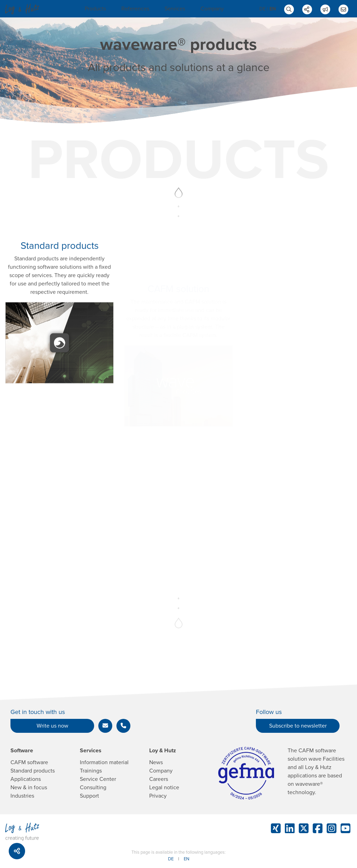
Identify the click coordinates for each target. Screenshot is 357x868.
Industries (22, 796)
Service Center (98, 779)
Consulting (93, 788)
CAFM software (29, 762)
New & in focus (29, 788)
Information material (104, 762)
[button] (105, 726)
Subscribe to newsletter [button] (298, 726)
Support (89, 796)
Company (212, 9)
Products (95, 9)
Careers (159, 779)
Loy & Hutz (163, 751)
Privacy (158, 796)
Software (22, 751)
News (156, 762)
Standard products (33, 771)
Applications (26, 779)
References (135, 9)
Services (175, 9)
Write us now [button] (52, 726)
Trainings (91, 771)
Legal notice (164, 788)
